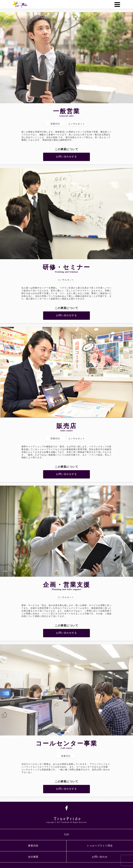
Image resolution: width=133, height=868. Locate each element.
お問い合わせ (100, 857)
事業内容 (33, 846)
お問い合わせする (66, 157)
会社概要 (33, 857)
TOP (66, 835)
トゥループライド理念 (100, 846)
